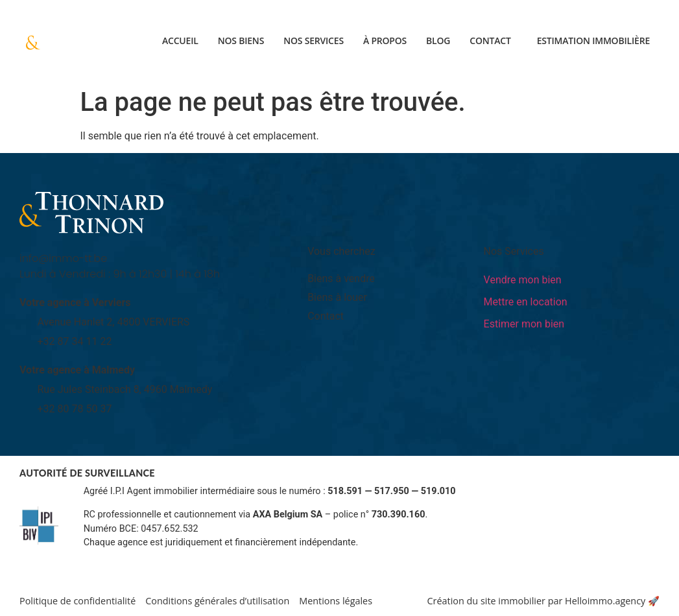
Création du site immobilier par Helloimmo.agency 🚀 (543, 601)
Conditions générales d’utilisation (217, 601)
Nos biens (241, 41)
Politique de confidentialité (77, 601)
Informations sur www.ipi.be (142, 557)
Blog (438, 41)
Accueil (180, 41)
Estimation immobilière (593, 41)
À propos (385, 41)
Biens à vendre (341, 278)
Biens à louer (337, 297)
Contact (490, 41)
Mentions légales (336, 601)
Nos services (314, 41)
